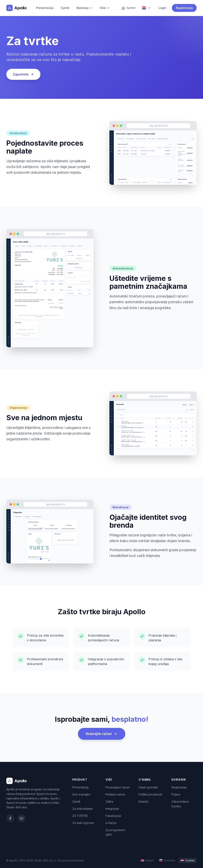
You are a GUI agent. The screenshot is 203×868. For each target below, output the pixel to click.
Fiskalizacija (113, 816)
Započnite (23, 74)
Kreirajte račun (102, 734)
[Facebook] (10, 818)
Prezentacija (45, 8)
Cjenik (65, 8)
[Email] (21, 818)
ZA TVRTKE (80, 816)
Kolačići (144, 801)
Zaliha (109, 801)
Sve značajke (81, 794)
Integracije (112, 809)
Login (162, 8)
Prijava (176, 794)
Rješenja (85, 8)
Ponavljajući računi (118, 787)
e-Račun (111, 823)
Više (105, 8)
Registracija (184, 8)
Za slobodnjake (83, 809)
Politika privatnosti (150, 794)
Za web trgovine (83, 823)
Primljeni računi (115, 794)
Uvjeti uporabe (148, 787)
